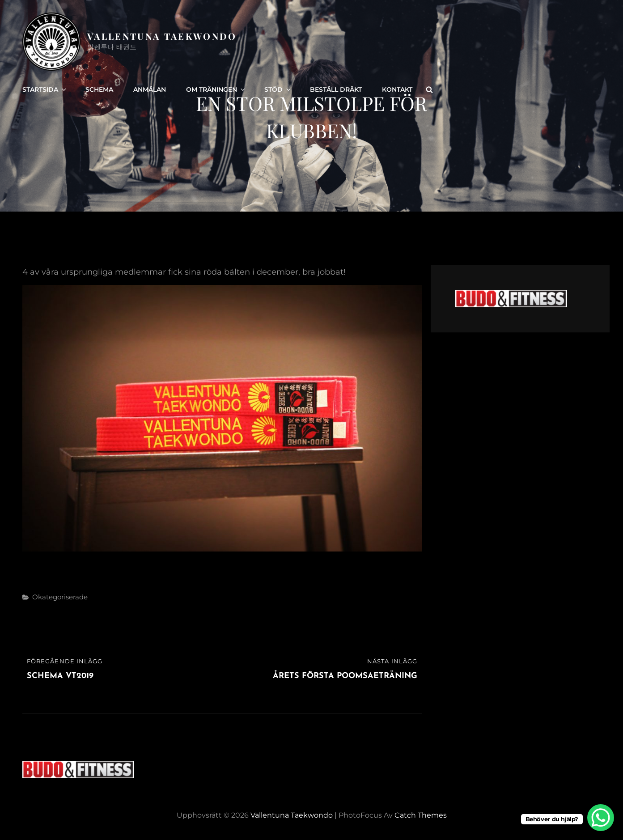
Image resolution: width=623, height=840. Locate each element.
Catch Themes (421, 815)
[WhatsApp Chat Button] (601, 818)
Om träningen (216, 89)
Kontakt (397, 89)
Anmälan (150, 89)
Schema (99, 89)
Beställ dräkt (336, 89)
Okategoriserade (60, 597)
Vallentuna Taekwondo (162, 36)
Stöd (278, 89)
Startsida (45, 89)
